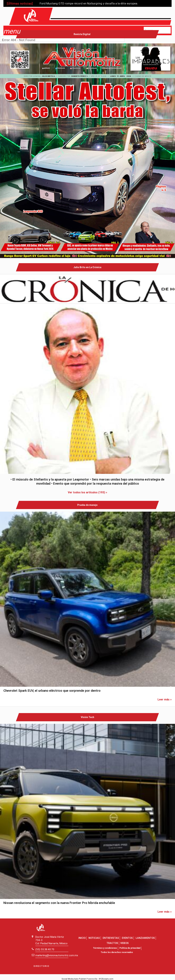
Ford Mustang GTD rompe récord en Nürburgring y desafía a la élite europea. (89, 3)
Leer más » (165, 699)
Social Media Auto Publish (74, 979)
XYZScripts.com (106, 979)
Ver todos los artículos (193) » (87, 492)
